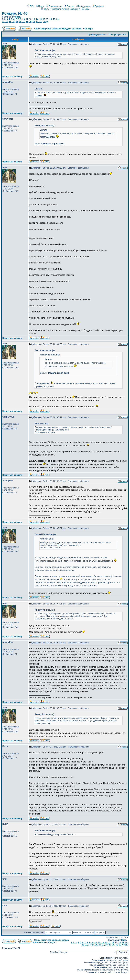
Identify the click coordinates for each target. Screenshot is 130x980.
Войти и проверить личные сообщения (61, 9)
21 (3, 22)
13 (34, 19)
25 (17, 22)
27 (23, 22)
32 (40, 22)
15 (40, 19)
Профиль (98, 6)
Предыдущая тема (97, 35)
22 (7, 22)
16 (44, 19)
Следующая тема (118, 35)
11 (27, 19)
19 (54, 19)
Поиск (40, 6)
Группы (69, 6)
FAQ (30, 6)
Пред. (18, 17)
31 (37, 22)
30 (34, 22)
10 (23, 19)
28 (27, 22)
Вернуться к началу (12, 77)
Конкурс (89, 29)
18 (51, 19)
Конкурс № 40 (15, 13)
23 (10, 22)
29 (30, 22)
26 (20, 22)
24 (13, 22)
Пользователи (54, 6)
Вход (86, 9)
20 (57, 19)
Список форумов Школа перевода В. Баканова (58, 29)
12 (30, 19)
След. (46, 22)
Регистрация (83, 6)
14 (37, 19)
